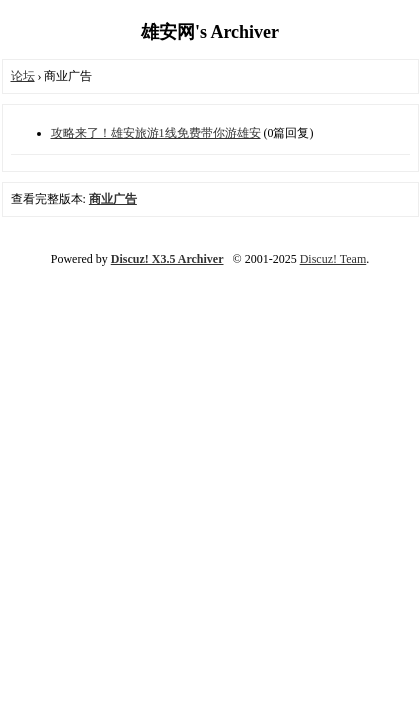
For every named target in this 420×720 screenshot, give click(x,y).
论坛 (23, 76)
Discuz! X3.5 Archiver (167, 259)
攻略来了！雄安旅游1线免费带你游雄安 (156, 133)
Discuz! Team (333, 259)
